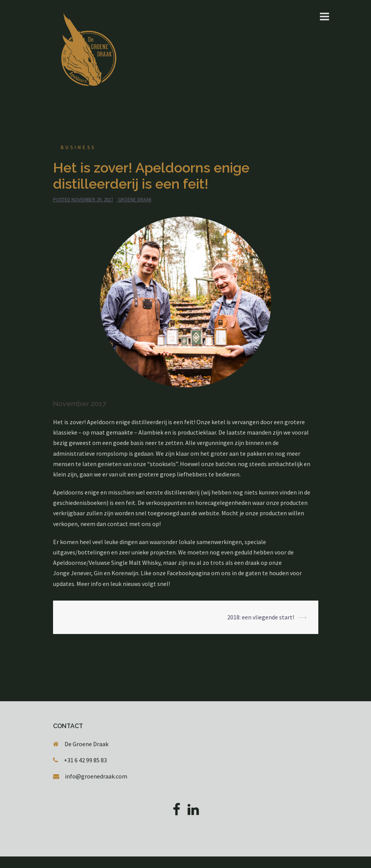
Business (78, 147)
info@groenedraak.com (96, 776)
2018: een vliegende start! (261, 617)
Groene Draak (135, 200)
